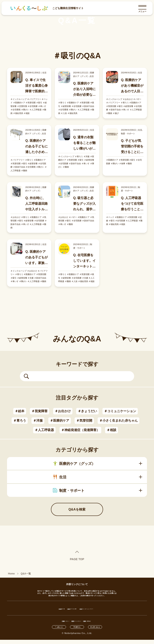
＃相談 (111, 430)
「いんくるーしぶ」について (100, 609)
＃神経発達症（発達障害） (80, 430)
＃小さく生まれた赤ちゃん (119, 421)
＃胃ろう (20, 421)
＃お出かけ (63, 411)
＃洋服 (38, 421)
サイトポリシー (53, 621)
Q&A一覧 (45, 609)
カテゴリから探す (69, 609)
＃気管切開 (84, 421)
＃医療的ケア (60, 421)
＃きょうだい (87, 411)
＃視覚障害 (40, 411)
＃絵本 (20, 411)
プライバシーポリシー (77, 621)
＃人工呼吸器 (44, 430)
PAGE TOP (77, 559)
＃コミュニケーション (120, 411)
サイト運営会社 (101, 621)
